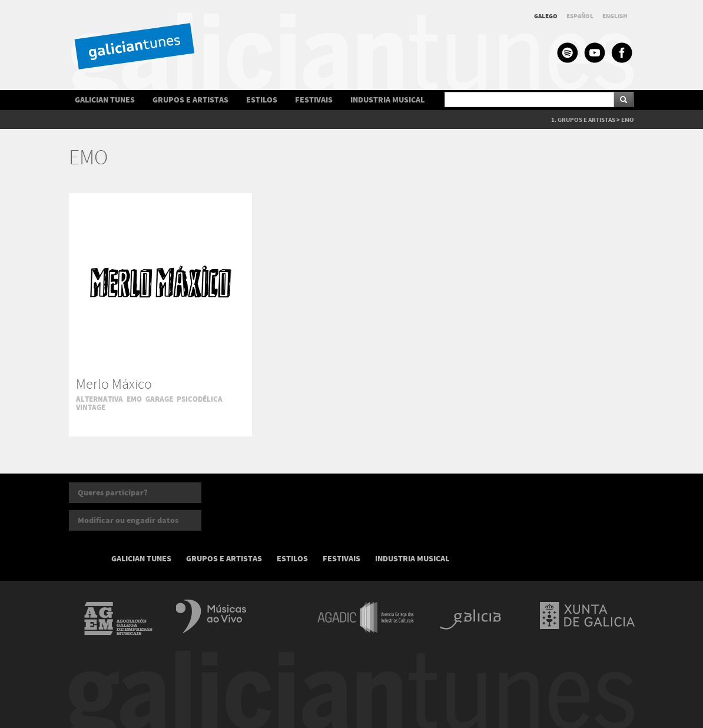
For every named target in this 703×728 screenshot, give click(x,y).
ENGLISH (615, 16)
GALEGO (546, 16)
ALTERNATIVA (100, 399)
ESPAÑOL (580, 16)
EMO (628, 120)
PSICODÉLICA (200, 399)
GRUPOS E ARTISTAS (190, 100)
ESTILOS (262, 100)
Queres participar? (113, 493)
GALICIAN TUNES (105, 100)
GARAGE (159, 399)
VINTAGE (91, 408)
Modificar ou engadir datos (128, 520)
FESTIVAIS (314, 100)
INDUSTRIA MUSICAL (387, 100)
